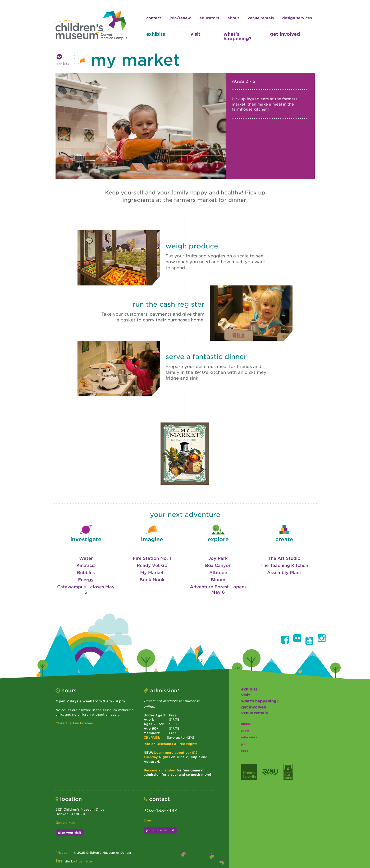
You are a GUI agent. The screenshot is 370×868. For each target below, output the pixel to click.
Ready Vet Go (152, 565)
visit (195, 34)
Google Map (65, 823)
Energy (86, 580)
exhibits (156, 34)
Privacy (61, 853)
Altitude (218, 573)
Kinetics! (86, 565)
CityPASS (151, 737)
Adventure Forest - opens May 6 (218, 589)
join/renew (180, 18)
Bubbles (86, 573)
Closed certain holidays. (75, 723)
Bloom (218, 580)
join (244, 744)
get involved (285, 34)
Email (148, 820)
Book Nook (152, 580)
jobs (245, 751)
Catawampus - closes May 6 (86, 589)
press (245, 730)
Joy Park (218, 558)
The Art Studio (284, 558)
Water (86, 558)
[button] (285, 640)
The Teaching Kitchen (284, 565)
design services (297, 18)
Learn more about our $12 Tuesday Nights (171, 755)
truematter (85, 861)
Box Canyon (218, 565)
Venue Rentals (261, 18)
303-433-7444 (161, 810)
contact (154, 18)
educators (209, 18)
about (233, 18)
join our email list (160, 830)
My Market (152, 573)
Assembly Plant (284, 573)
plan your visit (70, 833)
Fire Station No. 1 (152, 558)
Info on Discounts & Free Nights (170, 744)
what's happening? (237, 36)
